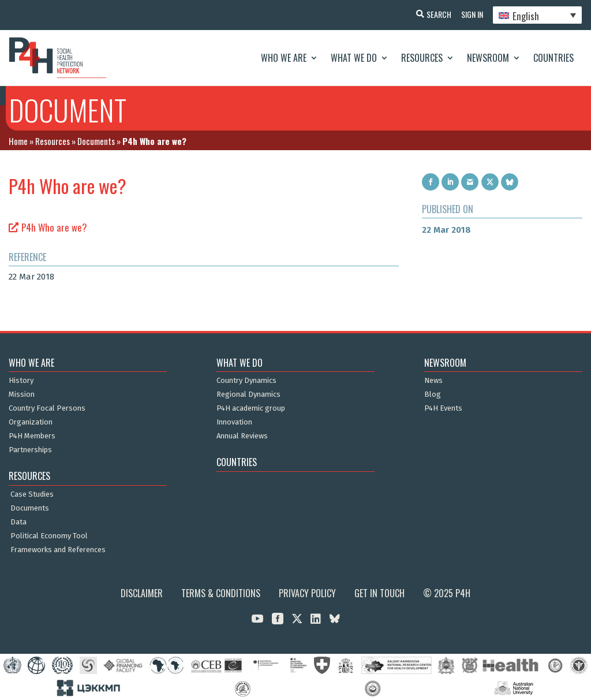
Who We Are (284, 58)
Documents (96, 141)
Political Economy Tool (49, 536)
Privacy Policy (307, 593)
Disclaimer (142, 593)
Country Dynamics (246, 381)
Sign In (470, 14)
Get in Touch (379, 593)
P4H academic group (251, 408)
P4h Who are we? (54, 227)
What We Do (354, 58)
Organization (31, 422)
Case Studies (32, 494)
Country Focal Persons (47, 408)
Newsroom (488, 58)
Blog (433, 394)
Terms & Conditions (221, 593)
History (21, 381)
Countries (553, 58)
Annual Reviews (242, 436)
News (433, 381)
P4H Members (32, 436)
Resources (422, 58)
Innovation (234, 422)
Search (435, 14)
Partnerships (30, 450)
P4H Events (443, 408)
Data (18, 522)
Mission (22, 394)
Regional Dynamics (248, 394)
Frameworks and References (58, 550)
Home (18, 141)
